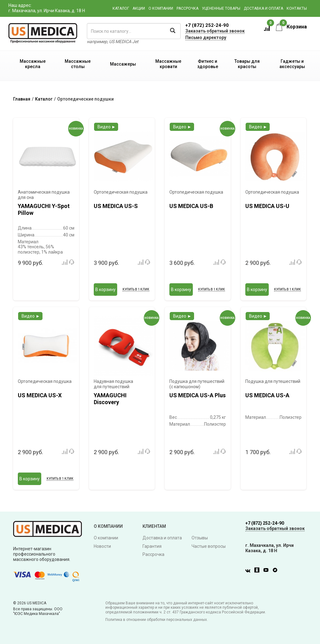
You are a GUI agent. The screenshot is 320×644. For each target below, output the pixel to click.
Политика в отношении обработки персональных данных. (157, 620)
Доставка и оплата (263, 8)
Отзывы (200, 538)
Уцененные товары (221, 8)
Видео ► (107, 127)
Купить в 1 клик (136, 289)
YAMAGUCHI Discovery (110, 399)
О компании (161, 8)
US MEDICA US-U (267, 206)
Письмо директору (206, 37)
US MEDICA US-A (267, 395)
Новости (102, 546)
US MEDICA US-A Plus (197, 395)
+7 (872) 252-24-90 (207, 25)
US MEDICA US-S (116, 206)
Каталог (121, 8)
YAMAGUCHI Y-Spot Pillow (44, 209)
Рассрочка (187, 8)
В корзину (105, 290)
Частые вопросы (209, 546)
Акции (139, 8)
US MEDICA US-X (40, 395)
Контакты (297, 8)
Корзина (291, 27)
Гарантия (152, 546)
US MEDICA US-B (191, 206)
